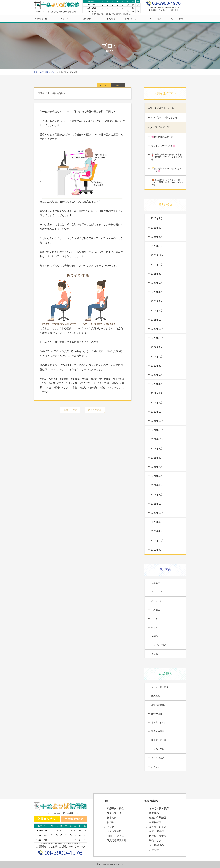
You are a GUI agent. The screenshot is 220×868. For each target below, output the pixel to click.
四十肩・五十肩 (159, 740)
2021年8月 (157, 458)
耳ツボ (154, 654)
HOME (106, 801)
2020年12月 (157, 513)
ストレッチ (156, 601)
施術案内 (87, 18)
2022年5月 (157, 375)
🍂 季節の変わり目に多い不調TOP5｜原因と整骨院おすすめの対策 (167, 182)
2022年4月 (157, 384)
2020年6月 (157, 522)
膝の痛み (155, 696)
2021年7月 (157, 467)
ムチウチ (155, 767)
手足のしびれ (158, 749)
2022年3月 (157, 393)
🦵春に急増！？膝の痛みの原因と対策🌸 (166, 170)
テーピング (156, 592)
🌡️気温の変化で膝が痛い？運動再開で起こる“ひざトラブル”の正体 (167, 157)
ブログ (110, 827)
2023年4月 (157, 292)
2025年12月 (157, 255)
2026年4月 (157, 218)
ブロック (155, 619)
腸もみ (154, 627)
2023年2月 (157, 311)
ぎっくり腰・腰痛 (160, 687)
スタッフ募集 (155, 18)
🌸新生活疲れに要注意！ (163, 137)
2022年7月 (157, 357)
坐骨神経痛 (156, 714)
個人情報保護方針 (117, 840)
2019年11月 (157, 541)
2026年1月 (157, 246)
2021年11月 (157, 430)
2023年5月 (157, 283)
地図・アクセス (178, 18)
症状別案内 (110, 18)
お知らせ (112, 822)
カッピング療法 (159, 645)
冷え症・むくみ (159, 722)
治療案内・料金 (42, 18)
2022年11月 (157, 338)
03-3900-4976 (63, 853)
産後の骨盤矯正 (159, 705)
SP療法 (155, 636)
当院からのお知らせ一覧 (161, 108)
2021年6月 (157, 476)
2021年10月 (157, 439)
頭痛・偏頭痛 (158, 731)
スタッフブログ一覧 (159, 127)
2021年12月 (157, 421)
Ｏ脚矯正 (155, 610)
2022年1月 (157, 412)
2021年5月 (157, 485)
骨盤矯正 (155, 583)
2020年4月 (157, 531)
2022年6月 (157, 366)
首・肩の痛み (158, 758)
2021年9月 (157, 449)
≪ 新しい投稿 (70, 410)
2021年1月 (157, 504)
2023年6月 (157, 274)
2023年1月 (157, 320)
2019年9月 (157, 550)
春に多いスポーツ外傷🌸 (163, 146)
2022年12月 (157, 329)
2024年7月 (157, 264)
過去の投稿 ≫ (95, 410)
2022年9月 (157, 347)
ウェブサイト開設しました (164, 118)
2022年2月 (157, 403)
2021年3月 (157, 495)
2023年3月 (157, 301)
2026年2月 (157, 237)
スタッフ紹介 (65, 18)
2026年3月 (157, 228)
